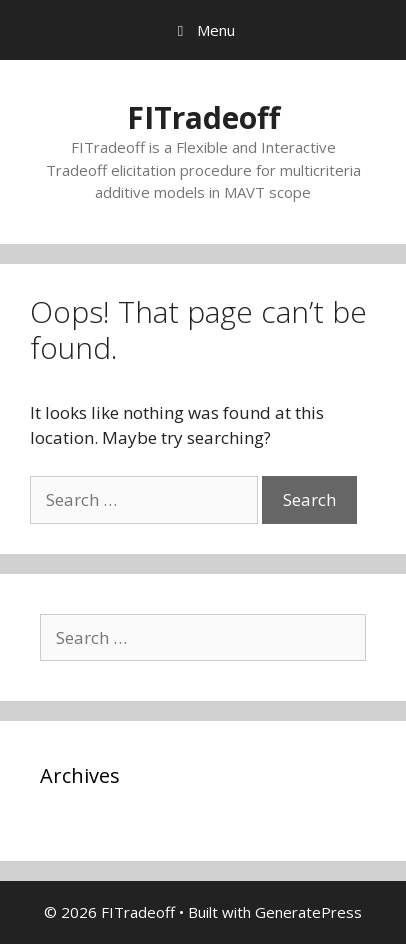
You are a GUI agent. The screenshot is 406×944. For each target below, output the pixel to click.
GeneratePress (308, 912)
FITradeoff (203, 117)
